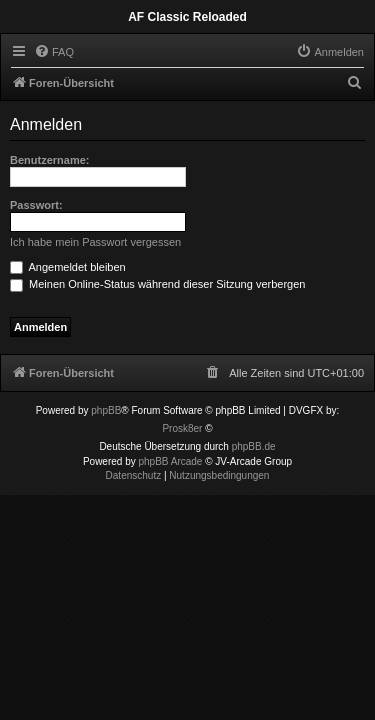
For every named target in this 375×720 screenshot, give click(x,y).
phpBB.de (254, 446)
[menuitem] (54, 52)
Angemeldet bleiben (68, 267)
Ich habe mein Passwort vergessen (95, 242)
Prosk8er (182, 428)
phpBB (106, 410)
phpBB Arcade (171, 461)
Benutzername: (49, 160)
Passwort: (36, 205)
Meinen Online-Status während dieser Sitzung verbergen (157, 284)
